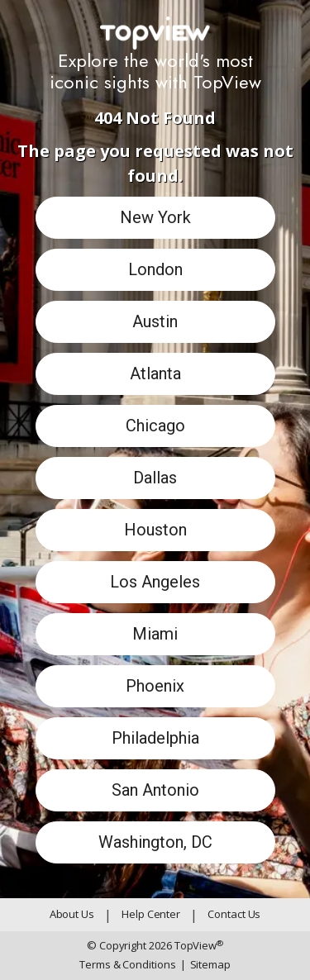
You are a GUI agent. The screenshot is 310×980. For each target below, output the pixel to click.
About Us (72, 914)
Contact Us (234, 914)
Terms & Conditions (128, 964)
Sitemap (205, 965)
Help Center (151, 914)
